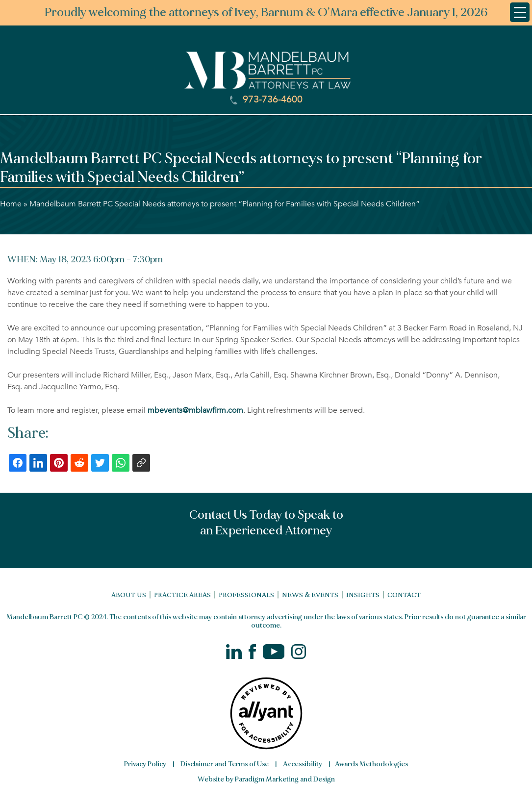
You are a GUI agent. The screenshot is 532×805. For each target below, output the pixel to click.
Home (11, 204)
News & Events (310, 594)
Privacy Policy (145, 764)
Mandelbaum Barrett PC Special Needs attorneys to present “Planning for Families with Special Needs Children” (225, 204)
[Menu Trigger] (520, 12)
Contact (404, 594)
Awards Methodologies (371, 764)
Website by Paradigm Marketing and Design (266, 779)
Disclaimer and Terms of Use (225, 764)
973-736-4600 (266, 100)
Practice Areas (182, 594)
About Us (129, 594)
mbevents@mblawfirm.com (195, 410)
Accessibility (303, 764)
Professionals (246, 594)
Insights (363, 594)
